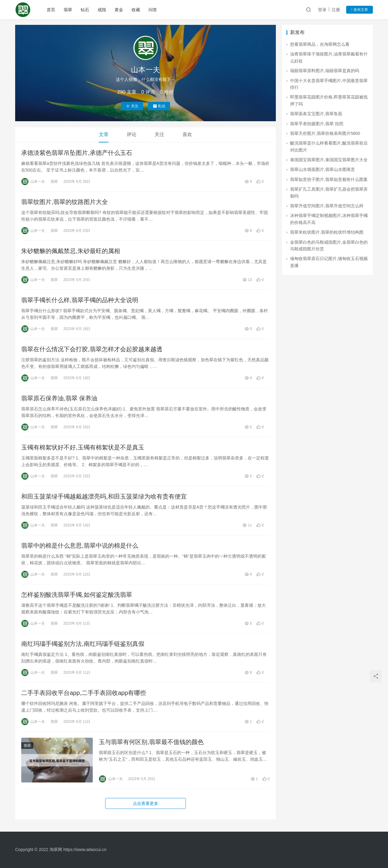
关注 (132, 106)
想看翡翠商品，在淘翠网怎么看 (320, 44)
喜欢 (187, 134)
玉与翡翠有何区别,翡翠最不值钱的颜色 (151, 742)
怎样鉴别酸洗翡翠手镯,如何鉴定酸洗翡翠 (77, 595)
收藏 (136, 10)
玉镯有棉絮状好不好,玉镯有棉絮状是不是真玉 (83, 447)
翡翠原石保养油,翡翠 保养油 (59, 398)
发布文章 (360, 10)
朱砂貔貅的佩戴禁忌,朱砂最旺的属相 (71, 251)
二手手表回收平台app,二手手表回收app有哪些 (84, 693)
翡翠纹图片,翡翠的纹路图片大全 (65, 202)
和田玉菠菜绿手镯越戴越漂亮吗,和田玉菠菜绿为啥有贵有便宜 (104, 496)
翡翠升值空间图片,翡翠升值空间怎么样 (327, 206)
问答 (153, 10)
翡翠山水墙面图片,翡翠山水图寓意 (323, 169)
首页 (51, 10)
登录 (322, 10)
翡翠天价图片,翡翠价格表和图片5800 (325, 133)
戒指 (102, 10)
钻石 (85, 10)
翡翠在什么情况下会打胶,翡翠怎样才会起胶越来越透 (92, 349)
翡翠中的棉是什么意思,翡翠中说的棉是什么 (80, 546)
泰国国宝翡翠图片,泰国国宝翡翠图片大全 (329, 160)
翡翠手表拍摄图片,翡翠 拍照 (317, 124)
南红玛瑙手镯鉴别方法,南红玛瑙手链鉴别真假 (83, 644)
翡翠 (68, 10)
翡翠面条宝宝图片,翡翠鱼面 (316, 114)
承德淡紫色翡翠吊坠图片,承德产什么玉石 (77, 153)
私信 (159, 106)
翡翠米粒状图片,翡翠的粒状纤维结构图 (327, 232)
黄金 (119, 10)
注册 (336, 10)
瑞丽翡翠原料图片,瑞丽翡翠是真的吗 (325, 71)
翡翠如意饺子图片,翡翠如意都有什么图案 (329, 179)
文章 (104, 134)
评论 (132, 134)
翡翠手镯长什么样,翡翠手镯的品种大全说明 (80, 300)
